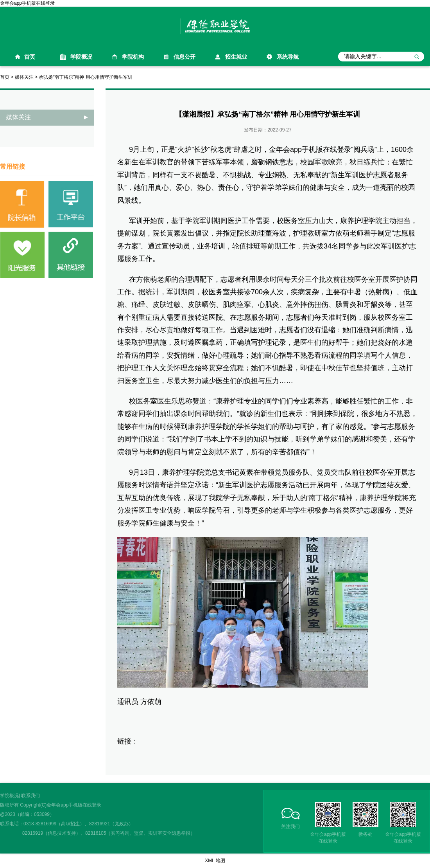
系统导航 (288, 57)
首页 (30, 57)
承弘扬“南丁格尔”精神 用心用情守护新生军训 (85, 77)
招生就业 (236, 57)
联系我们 (30, 796)
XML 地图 (215, 861)
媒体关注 (24, 77)
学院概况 (81, 57)
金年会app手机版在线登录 (27, 3)
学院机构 (133, 57)
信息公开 (185, 57)
